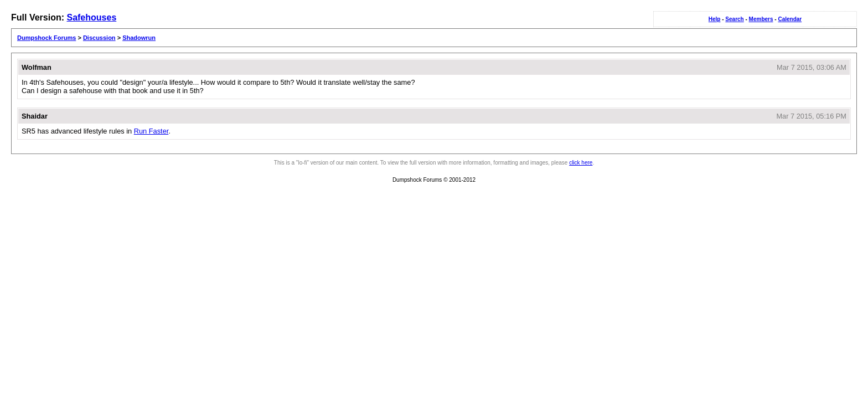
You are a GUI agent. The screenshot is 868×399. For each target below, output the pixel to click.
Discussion (99, 38)
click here (581, 163)
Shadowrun (139, 38)
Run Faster (151, 131)
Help (715, 19)
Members (761, 19)
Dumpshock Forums (46, 38)
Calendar (790, 19)
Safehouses (91, 17)
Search (734, 19)
